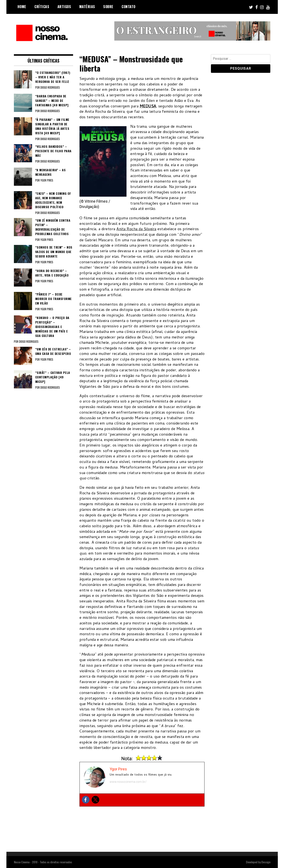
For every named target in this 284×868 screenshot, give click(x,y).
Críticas (42, 7)
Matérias (87, 7)
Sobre (108, 7)
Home (22, 7)
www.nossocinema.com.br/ (128, 782)
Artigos (64, 7)
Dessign (266, 862)
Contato (129, 7)
